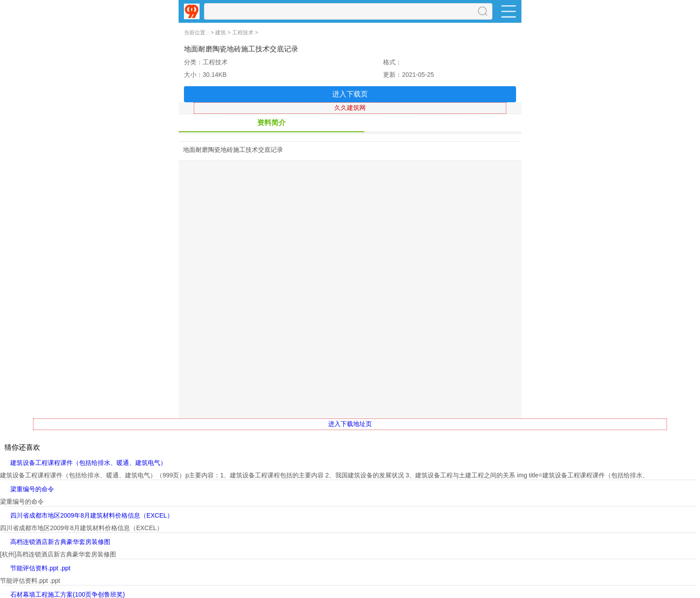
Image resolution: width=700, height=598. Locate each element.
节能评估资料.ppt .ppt (40, 568)
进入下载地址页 (350, 424)
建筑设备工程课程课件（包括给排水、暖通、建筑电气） (88, 463)
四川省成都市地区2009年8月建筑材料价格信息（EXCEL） (92, 515)
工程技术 (243, 33)
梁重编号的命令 (32, 489)
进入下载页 (350, 94)
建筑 (221, 33)
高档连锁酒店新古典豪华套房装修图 (60, 542)
